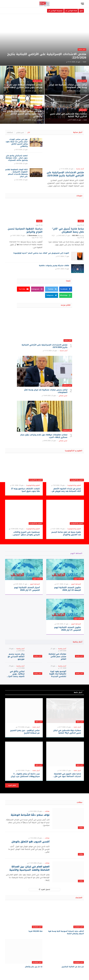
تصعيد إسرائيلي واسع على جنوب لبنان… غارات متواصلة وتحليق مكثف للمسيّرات (17, 158)
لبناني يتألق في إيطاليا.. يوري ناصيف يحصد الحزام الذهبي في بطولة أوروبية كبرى (16, 674)
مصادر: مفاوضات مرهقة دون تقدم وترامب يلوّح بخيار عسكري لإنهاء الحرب (23, 86)
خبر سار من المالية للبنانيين (73, 967)
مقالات (79, 802)
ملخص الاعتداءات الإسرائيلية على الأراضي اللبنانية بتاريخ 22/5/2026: (47, 56)
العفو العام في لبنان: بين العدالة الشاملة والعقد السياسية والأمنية (29, 868)
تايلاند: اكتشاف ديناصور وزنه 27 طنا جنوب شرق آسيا (25, 490)
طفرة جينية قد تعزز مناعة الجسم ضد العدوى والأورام (66, 533)
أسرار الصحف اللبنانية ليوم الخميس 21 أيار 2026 (27, 589)
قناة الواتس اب (71, 11)
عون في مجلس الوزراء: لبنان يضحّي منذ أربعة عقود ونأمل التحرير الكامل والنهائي (22, 114)
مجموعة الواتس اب (55, 11)
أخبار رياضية (78, 642)
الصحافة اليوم (76, 553)
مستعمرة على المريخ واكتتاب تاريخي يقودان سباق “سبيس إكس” (27, 533)
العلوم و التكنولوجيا (74, 451)
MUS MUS (75, 236)
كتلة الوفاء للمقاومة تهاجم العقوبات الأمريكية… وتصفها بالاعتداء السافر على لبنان (16, 173)
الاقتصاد (79, 898)
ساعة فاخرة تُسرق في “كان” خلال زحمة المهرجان (68, 230)
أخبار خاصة (83, 110)
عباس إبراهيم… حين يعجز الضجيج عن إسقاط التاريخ (25, 732)
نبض (81, 11)
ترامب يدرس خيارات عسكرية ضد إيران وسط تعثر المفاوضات (68, 86)
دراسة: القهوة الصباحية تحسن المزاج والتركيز (25, 230)
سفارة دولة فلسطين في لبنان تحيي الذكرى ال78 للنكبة (68, 115)
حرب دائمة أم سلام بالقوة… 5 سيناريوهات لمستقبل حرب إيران (25, 775)
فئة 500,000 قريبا (36, 931)
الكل (29, 132)
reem (84, 62)
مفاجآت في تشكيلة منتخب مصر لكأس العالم (57, 657)
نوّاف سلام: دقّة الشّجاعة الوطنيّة (30, 815)
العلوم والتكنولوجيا (77, 480)
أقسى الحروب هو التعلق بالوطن (30, 842)
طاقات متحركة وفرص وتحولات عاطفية (54, 266)
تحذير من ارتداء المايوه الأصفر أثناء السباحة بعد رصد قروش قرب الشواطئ (66, 490)
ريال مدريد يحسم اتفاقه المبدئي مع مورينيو (16, 657)
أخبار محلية (82, 49)
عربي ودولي (82, 81)
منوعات (79, 196)
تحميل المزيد (45, 889)
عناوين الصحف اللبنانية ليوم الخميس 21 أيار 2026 (68, 629)
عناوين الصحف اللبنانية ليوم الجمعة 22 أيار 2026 (68, 589)
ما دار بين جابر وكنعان (34, 967)
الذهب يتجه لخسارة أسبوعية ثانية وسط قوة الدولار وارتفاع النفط (66, 932)
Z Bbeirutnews (32, 236)
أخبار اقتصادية (79, 927)
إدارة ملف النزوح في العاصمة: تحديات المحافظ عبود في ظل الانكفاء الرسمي (67, 775)
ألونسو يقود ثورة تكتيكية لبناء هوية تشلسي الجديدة (58, 674)
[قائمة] (82, 4)
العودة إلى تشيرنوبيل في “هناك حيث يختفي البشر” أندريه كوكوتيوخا (41, 253)
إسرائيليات (10, 132)
